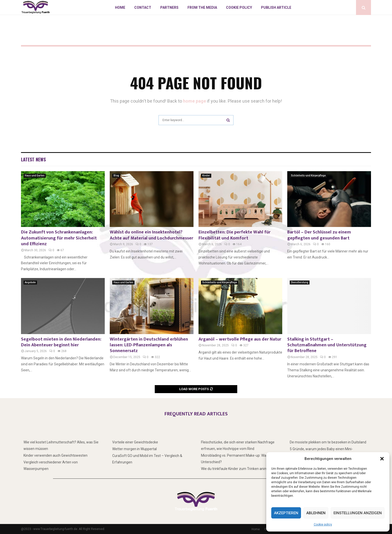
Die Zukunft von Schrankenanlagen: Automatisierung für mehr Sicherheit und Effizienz (59, 238)
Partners (169, 8)
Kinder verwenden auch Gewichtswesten (55, 455)
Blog (116, 176)
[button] (382, 459)
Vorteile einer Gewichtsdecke (135, 442)
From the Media (202, 8)
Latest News (33, 159)
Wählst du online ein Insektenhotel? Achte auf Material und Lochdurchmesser (151, 235)
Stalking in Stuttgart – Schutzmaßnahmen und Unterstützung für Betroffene (327, 345)
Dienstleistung (300, 282)
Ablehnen (316, 513)
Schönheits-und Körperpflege (308, 176)
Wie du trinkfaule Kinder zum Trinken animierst (238, 469)
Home (120, 8)
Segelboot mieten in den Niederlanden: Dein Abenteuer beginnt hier (61, 342)
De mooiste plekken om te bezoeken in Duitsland (328, 442)
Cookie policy (323, 524)
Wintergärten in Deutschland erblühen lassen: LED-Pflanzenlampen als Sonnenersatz (149, 345)
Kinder (206, 176)
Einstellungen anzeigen (358, 513)
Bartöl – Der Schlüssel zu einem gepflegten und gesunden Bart (319, 235)
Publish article (276, 8)
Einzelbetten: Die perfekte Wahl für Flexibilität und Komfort (234, 235)
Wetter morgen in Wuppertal (134, 449)
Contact (143, 8)
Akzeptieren (286, 513)
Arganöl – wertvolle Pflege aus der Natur (240, 339)
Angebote (30, 282)
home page (194, 101)
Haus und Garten (35, 176)
